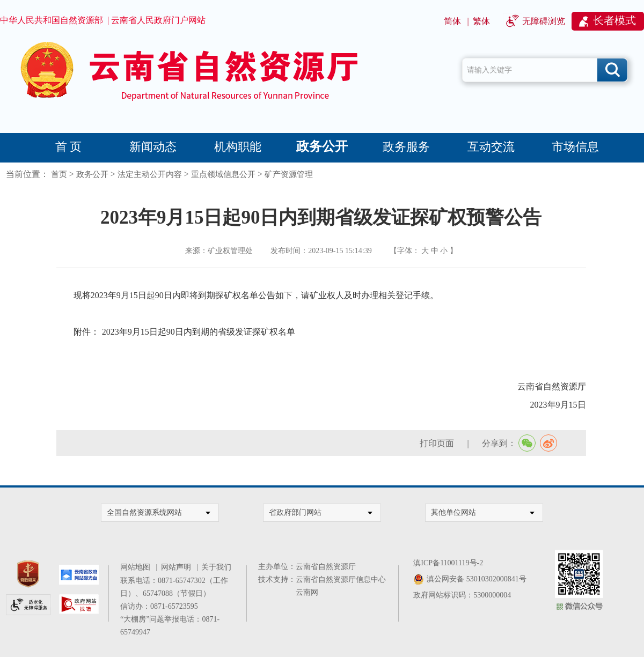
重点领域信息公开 (223, 174)
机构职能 (238, 147)
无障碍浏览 (544, 21)
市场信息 (575, 147)
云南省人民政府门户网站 (158, 20)
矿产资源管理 (289, 174)
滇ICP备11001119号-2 (448, 563)
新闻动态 (153, 147)
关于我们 (216, 567)
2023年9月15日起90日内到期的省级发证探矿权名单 (199, 332)
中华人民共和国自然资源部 (52, 20)
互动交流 (491, 147)
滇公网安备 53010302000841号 (477, 579)
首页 (59, 174)
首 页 (69, 147)
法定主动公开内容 (150, 174)
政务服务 (406, 147)
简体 (452, 21)
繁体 (481, 21)
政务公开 (322, 146)
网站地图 (137, 567)
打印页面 (437, 443)
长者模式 (614, 20)
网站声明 (178, 567)
